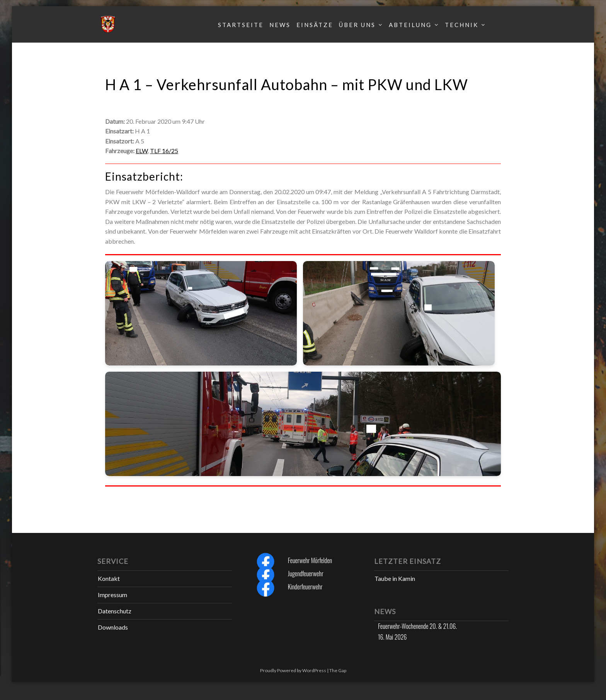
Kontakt (109, 578)
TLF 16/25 (164, 151)
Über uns (357, 25)
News (280, 25)
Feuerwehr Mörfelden (310, 560)
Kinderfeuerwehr (305, 587)
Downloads (113, 627)
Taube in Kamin (395, 578)
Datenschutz (115, 611)
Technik (462, 25)
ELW (142, 151)
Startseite (241, 25)
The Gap (338, 670)
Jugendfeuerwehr (306, 574)
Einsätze (315, 25)
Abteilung (410, 25)
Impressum (112, 595)
